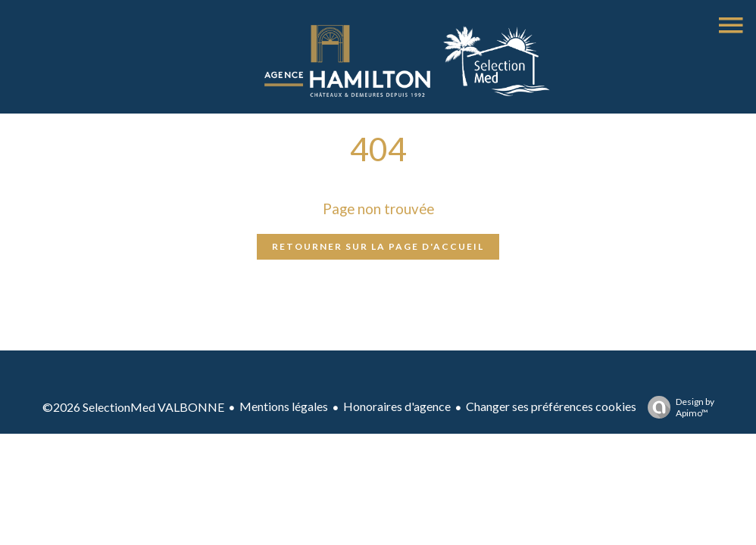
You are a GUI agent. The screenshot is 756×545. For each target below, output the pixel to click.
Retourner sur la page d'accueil (378, 246)
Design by (677, 407)
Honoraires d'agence (397, 406)
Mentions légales (284, 406)
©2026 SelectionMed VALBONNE (133, 407)
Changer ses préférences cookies (551, 406)
